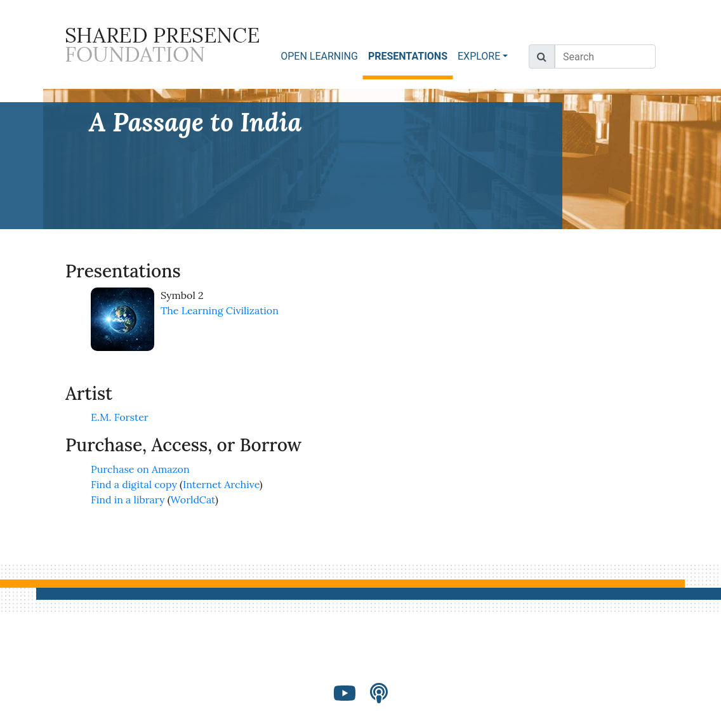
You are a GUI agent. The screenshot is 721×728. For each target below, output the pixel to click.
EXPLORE (479, 56)
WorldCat (193, 500)
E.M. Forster (120, 417)
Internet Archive (221, 484)
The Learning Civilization (220, 310)
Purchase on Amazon (140, 469)
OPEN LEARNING (319, 56)
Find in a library (128, 500)
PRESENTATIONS (410, 56)
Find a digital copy (134, 484)
